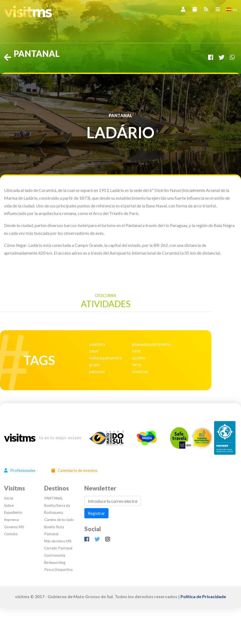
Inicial (9, 498)
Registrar (96, 513)
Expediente (13, 512)
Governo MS (14, 527)
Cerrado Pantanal (58, 548)
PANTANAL (54, 498)
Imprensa (11, 520)
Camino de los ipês (59, 520)
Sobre (9, 505)
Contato (11, 534)
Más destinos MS (58, 541)
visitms (20, 438)
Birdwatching (55, 563)
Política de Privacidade (203, 596)
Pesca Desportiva (58, 569)
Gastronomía (55, 555)
